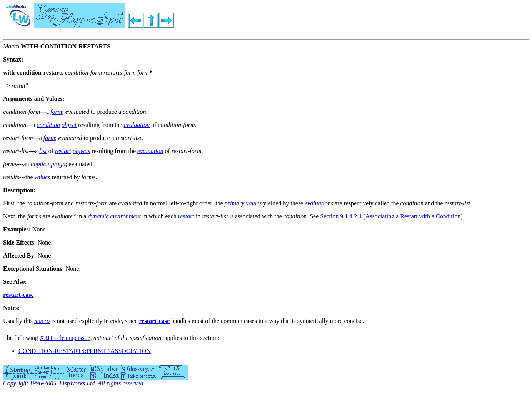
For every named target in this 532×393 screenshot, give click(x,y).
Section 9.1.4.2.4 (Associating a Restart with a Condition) (391, 216)
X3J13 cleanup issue (65, 338)
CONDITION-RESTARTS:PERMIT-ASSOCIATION (85, 351)
